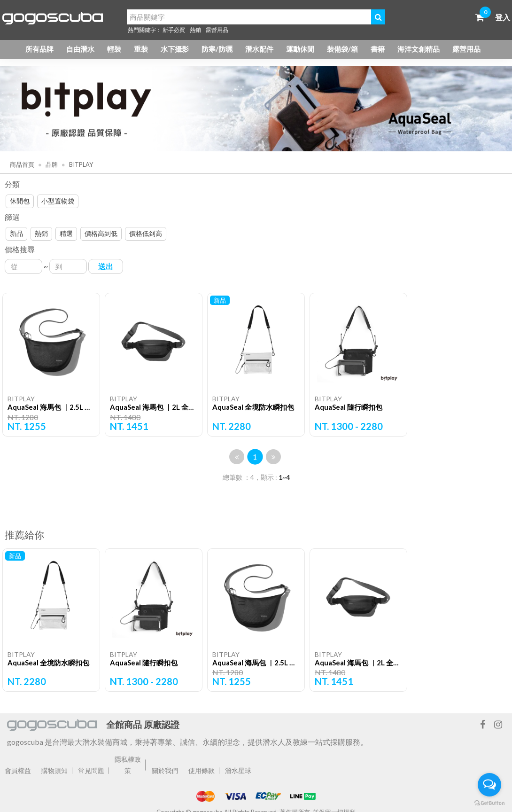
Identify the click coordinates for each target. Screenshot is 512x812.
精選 (66, 233)
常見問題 (91, 770)
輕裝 (114, 49)
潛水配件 (259, 49)
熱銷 (195, 30)
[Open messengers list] (489, 785)
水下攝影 (175, 49)
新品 (16, 233)
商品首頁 (22, 164)
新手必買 (174, 30)
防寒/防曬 (217, 49)
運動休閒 (300, 49)
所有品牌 (39, 49)
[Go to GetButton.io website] (489, 803)
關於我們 (165, 770)
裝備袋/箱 (342, 49)
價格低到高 (146, 233)
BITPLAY (80, 164)
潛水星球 (238, 770)
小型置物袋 (58, 201)
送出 (106, 266)
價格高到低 (101, 233)
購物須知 (54, 770)
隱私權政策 (128, 765)
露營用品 (217, 30)
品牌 (51, 164)
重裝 (141, 49)
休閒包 (20, 201)
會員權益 (18, 770)
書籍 (378, 49)
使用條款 (202, 770)
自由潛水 (80, 49)
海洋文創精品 (419, 49)
